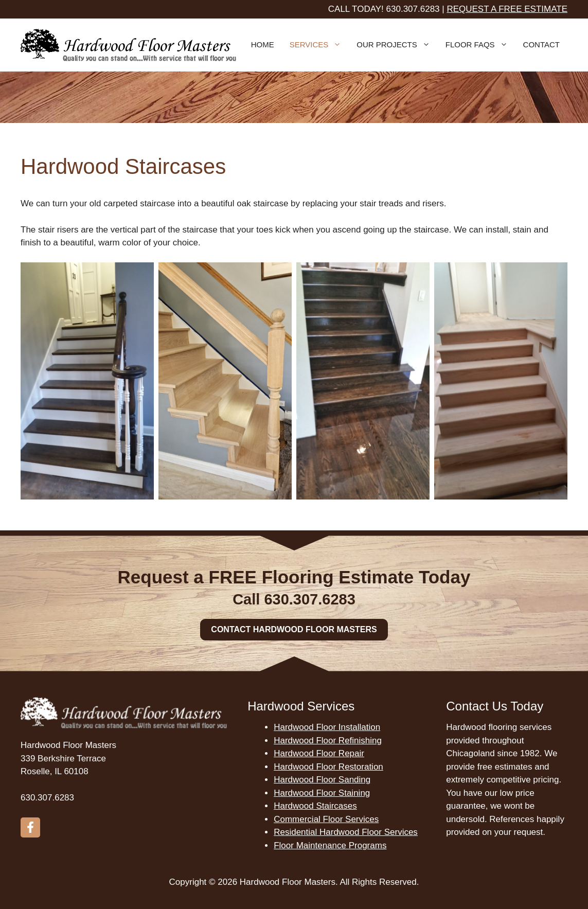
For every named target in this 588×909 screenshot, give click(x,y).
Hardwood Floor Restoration (328, 767)
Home (263, 44)
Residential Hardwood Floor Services (346, 832)
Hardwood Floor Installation (327, 727)
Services (319, 45)
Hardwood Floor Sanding (322, 780)
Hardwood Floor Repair (319, 753)
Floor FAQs (480, 45)
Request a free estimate (507, 9)
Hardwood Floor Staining (322, 793)
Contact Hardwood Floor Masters (294, 629)
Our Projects (397, 45)
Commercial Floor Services (326, 819)
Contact (541, 44)
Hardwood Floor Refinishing (328, 741)
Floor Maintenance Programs (330, 845)
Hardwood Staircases (315, 806)
